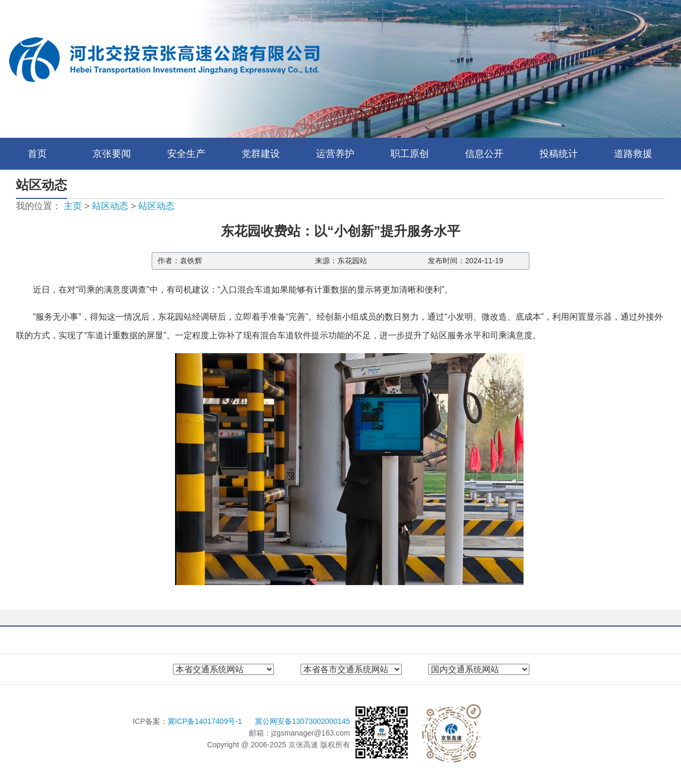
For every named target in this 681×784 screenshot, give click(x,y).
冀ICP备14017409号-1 (206, 721)
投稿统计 (559, 154)
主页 (73, 206)
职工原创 (410, 154)
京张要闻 (112, 154)
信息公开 (484, 154)
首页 (37, 154)
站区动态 (110, 206)
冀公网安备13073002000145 (302, 721)
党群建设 (261, 154)
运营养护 (335, 154)
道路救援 (633, 154)
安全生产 (186, 154)
